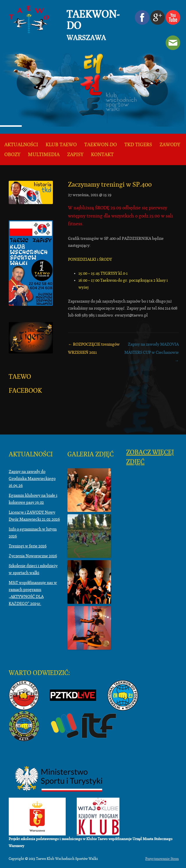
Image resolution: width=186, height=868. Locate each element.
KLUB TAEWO (61, 145)
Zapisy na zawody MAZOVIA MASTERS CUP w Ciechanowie (152, 352)
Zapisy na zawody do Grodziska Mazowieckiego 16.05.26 (32, 478)
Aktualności (21, 145)
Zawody (170, 145)
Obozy (12, 155)
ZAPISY (75, 155)
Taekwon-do (101, 145)
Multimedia (44, 155)
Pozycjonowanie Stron (162, 859)
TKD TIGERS (138, 145)
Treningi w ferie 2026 (28, 546)
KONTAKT (102, 155)
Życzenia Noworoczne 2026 (33, 556)
